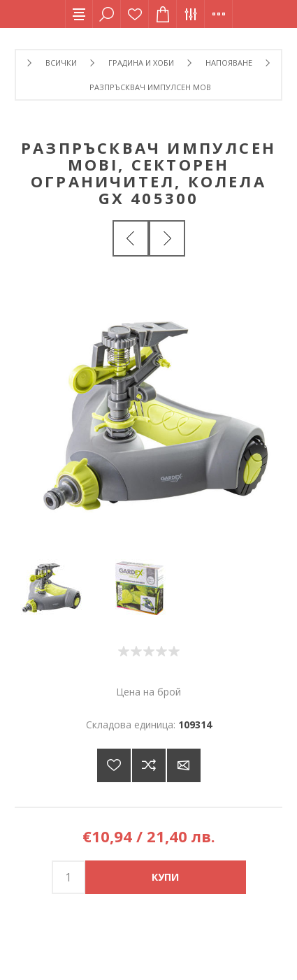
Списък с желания (135, 14)
